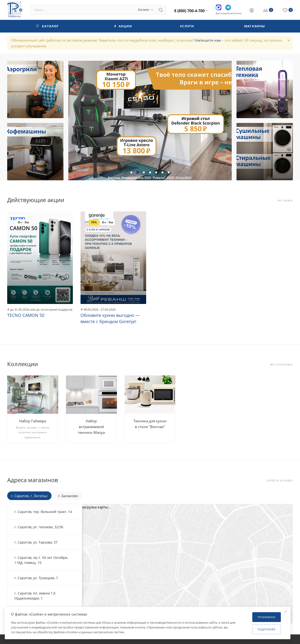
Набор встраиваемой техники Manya (91, 427)
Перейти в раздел (280, 481)
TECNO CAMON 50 (26, 315)
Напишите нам (208, 40)
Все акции (285, 201)
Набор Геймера (33, 421)
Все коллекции (282, 365)
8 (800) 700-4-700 (189, 11)
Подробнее (267, 629)
